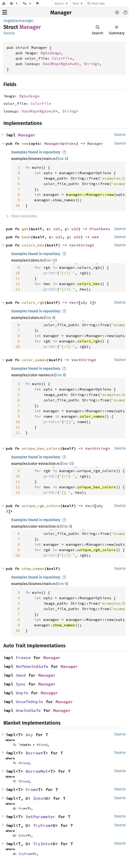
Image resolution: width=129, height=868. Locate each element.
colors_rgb (33, 302)
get (25, 229)
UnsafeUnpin (30, 702)
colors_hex (33, 245)
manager (26, 21)
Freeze (23, 658)
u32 (57, 229)
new (25, 143)
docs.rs (59, 4)
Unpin (22, 693)
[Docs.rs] (4, 4)
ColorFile (62, 58)
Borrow (33, 753)
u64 (95, 237)
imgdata (10, 21)
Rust (76, 4)
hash (26, 237)
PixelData (100, 229)
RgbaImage (51, 53)
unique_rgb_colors (41, 506)
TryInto (42, 844)
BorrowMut (37, 771)
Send (21, 675)
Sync (21, 684)
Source (9, 33)
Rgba (65, 64)
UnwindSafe (28, 710)
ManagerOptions (60, 143)
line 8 (62, 159)
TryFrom (42, 825)
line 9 (49, 318)
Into (38, 798)
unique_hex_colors (41, 448)
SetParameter (41, 817)
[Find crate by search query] (110, 4)
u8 (74, 64)
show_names (33, 569)
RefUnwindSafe (32, 666)
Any (29, 735)
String (90, 64)
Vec (73, 245)
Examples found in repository (36, 152)
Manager (61, 13)
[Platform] (27, 4)
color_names (34, 360)
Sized (43, 745)
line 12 (50, 260)
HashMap (51, 64)
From (31, 790)
